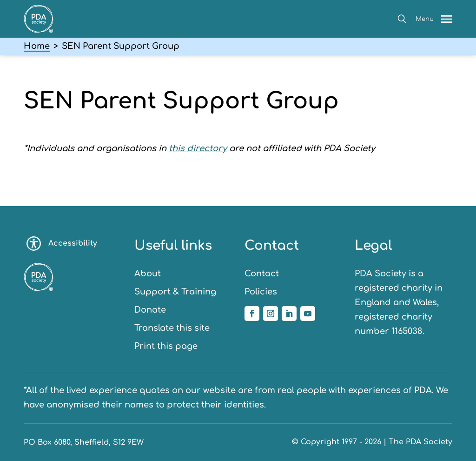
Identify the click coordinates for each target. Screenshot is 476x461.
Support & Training (175, 292)
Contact (262, 274)
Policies (261, 292)
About (148, 274)
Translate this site (172, 328)
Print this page (166, 346)
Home (37, 46)
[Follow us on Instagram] (271, 314)
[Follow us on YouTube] (308, 314)
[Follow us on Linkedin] (289, 314)
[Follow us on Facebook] (252, 314)
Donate (150, 310)
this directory (198, 148)
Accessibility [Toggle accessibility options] (62, 244)
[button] (402, 19)
